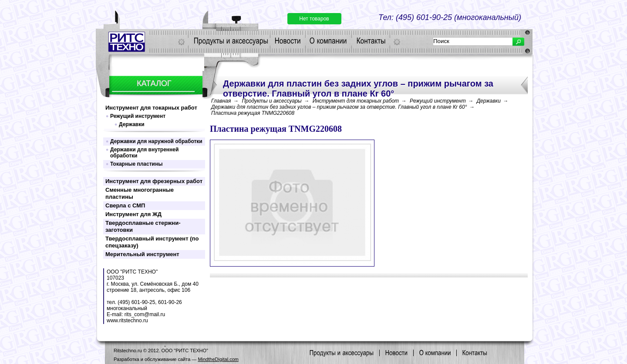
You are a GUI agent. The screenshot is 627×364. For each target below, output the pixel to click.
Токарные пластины (136, 164)
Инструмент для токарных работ (151, 108)
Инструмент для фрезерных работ (154, 181)
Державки (132, 124)
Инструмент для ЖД (133, 214)
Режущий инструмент (138, 116)
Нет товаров (314, 19)
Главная (221, 101)
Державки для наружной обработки (156, 141)
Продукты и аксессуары (271, 101)
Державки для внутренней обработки (144, 153)
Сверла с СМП (125, 205)
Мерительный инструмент (142, 254)
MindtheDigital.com (218, 359)
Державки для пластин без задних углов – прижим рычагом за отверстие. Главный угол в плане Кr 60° (339, 107)
